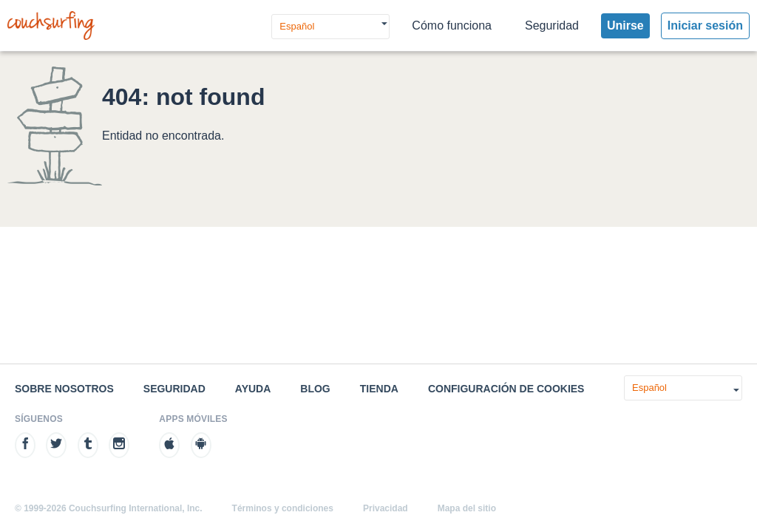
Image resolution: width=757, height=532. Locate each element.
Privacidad (386, 508)
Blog (315, 389)
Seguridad (552, 25)
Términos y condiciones (283, 508)
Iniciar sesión (705, 25)
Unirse (625, 25)
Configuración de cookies (506, 389)
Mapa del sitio (467, 508)
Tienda (379, 389)
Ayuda (253, 389)
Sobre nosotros (64, 389)
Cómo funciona (452, 25)
